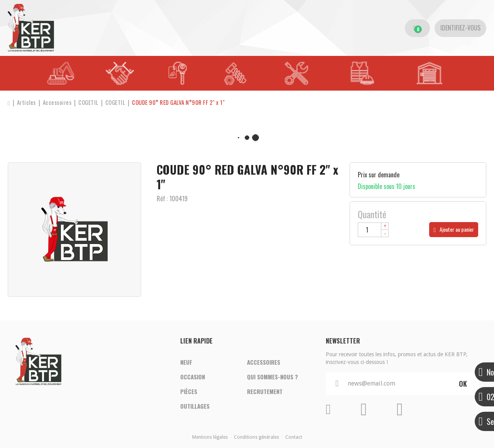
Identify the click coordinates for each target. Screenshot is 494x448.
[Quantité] (373, 230)
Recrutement (265, 392)
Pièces (189, 392)
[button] (179, 103)
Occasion (193, 377)
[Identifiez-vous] (460, 28)
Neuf (186, 362)
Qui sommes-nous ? (272, 377)
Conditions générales (256, 437)
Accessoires (264, 362)
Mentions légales (210, 437)
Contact (294, 437)
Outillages (195, 406)
